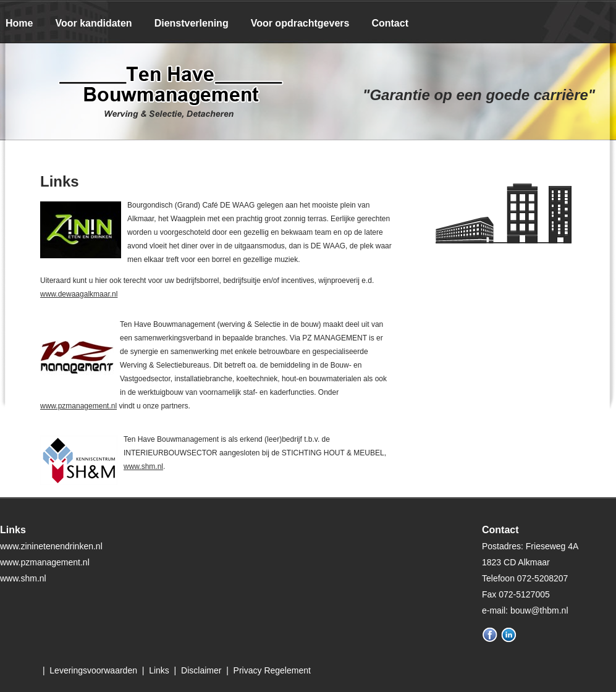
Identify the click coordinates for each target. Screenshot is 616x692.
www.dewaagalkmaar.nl (79, 294)
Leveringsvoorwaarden (93, 670)
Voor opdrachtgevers (300, 23)
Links (159, 670)
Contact (390, 23)
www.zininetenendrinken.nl (51, 546)
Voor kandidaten (93, 23)
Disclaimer (201, 670)
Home (19, 23)
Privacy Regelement (272, 670)
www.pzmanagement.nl (78, 406)
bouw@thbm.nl (539, 610)
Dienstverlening (192, 23)
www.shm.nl (143, 466)
